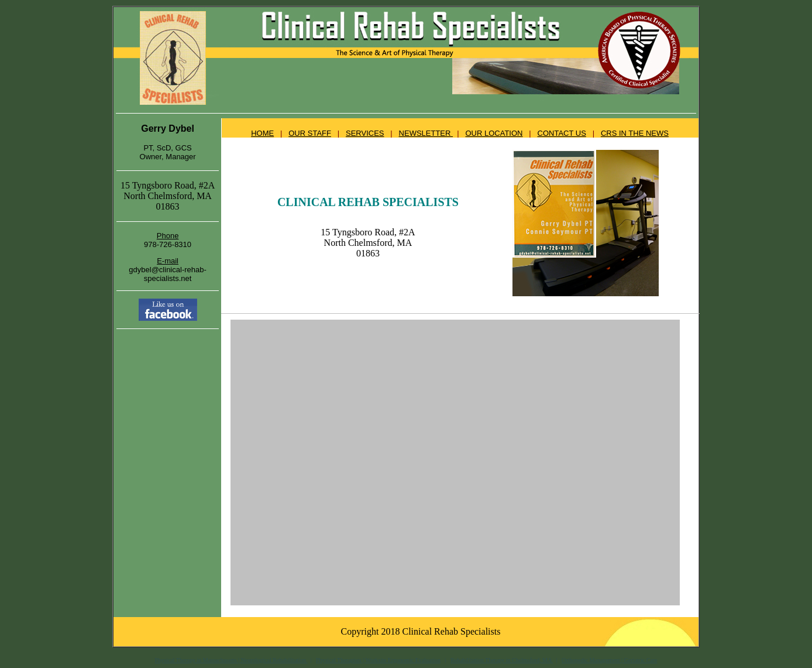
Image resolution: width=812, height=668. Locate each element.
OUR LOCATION (494, 133)
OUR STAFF (310, 133)
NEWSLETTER (426, 133)
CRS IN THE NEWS (635, 133)
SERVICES (365, 133)
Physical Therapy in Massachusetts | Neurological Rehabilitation (231, 660)
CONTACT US (562, 133)
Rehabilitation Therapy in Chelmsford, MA (502, 660)
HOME (262, 133)
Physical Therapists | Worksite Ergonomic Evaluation (378, 660)
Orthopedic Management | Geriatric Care (610, 660)
